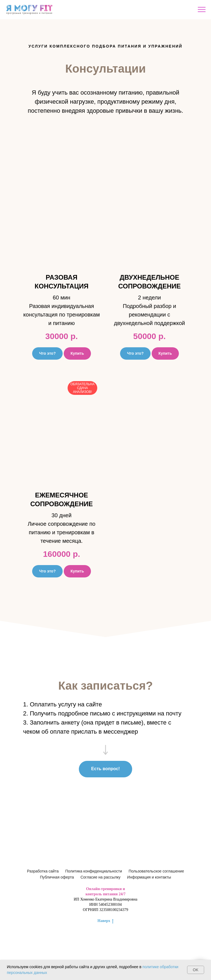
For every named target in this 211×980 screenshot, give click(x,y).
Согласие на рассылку (101, 877)
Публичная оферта (57, 877)
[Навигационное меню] (202, 10)
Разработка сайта (43, 871)
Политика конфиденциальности (94, 871)
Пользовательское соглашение (156, 871)
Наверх (105, 921)
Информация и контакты (149, 877)
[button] (62, 254)
